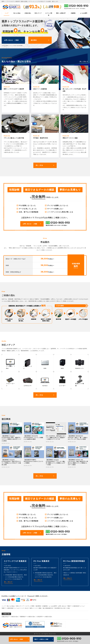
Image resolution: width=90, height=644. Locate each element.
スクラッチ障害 (49, 14)
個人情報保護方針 (48, 608)
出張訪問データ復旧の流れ (44, 617)
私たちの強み (17, 13)
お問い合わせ (62, 606)
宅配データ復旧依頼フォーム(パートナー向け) (15, 608)
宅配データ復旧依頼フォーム (76, 606)
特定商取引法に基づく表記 (62, 608)
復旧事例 (40, 40)
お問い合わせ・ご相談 (13, 40)
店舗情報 (73, 13)
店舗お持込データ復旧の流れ (10, 617)
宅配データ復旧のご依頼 (44, 639)
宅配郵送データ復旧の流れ (28, 617)
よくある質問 (84, 13)
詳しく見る (84, 61)
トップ (6, 13)
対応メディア (38, 13)
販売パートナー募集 (36, 608)
